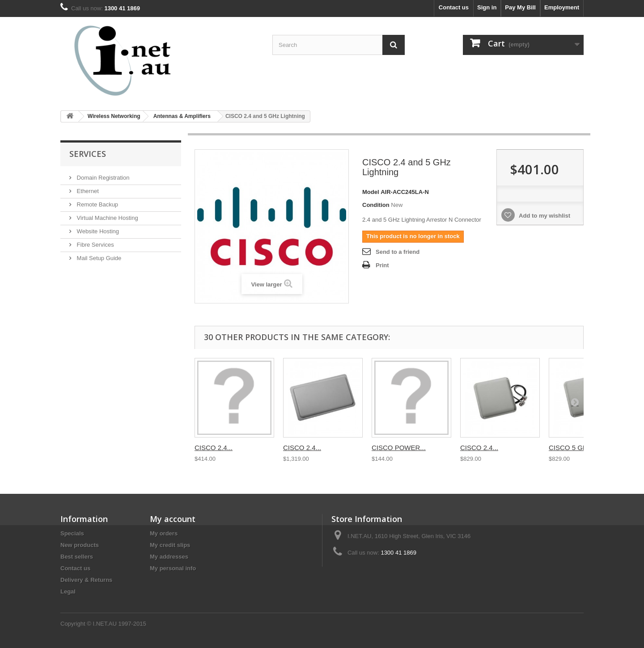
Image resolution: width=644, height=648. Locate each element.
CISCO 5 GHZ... (573, 448)
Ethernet (87, 191)
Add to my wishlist (544, 216)
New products (80, 545)
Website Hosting (97, 231)
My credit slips (170, 545)
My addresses (169, 557)
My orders (164, 533)
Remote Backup (97, 204)
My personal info (173, 568)
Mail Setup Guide (98, 258)
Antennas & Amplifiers (182, 116)
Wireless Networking (114, 116)
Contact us (454, 7)
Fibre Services (95, 245)
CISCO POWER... (399, 448)
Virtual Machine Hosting (107, 218)
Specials (72, 533)
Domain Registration (102, 178)
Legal (68, 591)
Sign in (487, 7)
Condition (376, 205)
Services (88, 154)
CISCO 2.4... (214, 448)
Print (382, 265)
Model (371, 192)
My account (173, 519)
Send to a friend (398, 252)
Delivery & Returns (86, 580)
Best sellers (77, 557)
